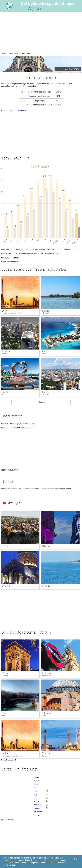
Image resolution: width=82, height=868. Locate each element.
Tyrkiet (45, 716)
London (47, 673)
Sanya (5, 392)
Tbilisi (5, 546)
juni (35, 795)
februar (37, 781)
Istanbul (47, 713)
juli (35, 798)
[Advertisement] (41, 33)
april (36, 788)
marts (36, 784)
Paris (5, 673)
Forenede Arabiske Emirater (12, 756)
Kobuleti (47, 586)
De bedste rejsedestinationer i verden (16, 428)
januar (37, 777)
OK (76, 859)
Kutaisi (6, 586)
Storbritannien (47, 676)
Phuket (45, 311)
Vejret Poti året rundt (10, 469)
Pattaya (46, 392)
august (37, 801)
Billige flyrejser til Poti (10, 262)
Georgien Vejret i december (20, 53)
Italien (4, 716)
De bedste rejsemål (8, 760)
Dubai (5, 311)
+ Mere (41, 402)
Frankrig (5, 676)
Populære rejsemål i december (14, 111)
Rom (5, 713)
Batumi (46, 546)
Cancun (46, 351)
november (38, 812)
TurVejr (4, 53)
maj (36, 791)
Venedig (47, 753)
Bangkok (6, 351)
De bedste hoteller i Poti (11, 258)
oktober (37, 808)
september (38, 805)
